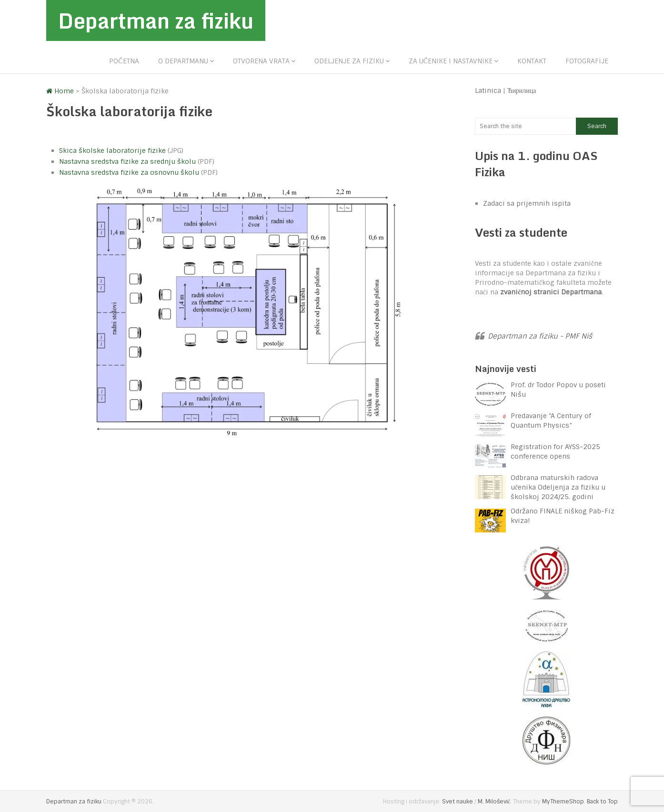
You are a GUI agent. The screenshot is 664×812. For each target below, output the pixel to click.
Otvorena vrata (261, 61)
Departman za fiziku (156, 20)
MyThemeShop (563, 802)
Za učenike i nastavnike (451, 61)
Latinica (488, 90)
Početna (124, 61)
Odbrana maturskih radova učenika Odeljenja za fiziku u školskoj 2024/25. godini (558, 487)
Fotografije (587, 61)
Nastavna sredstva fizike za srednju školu (127, 161)
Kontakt (532, 61)
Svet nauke (458, 802)
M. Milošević (494, 802)
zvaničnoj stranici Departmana (551, 292)
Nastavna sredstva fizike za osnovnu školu (129, 172)
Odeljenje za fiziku (349, 61)
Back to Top (602, 802)
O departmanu (183, 61)
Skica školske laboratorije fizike (112, 150)
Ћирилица (522, 90)
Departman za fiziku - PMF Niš (540, 336)
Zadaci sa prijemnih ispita (527, 203)
